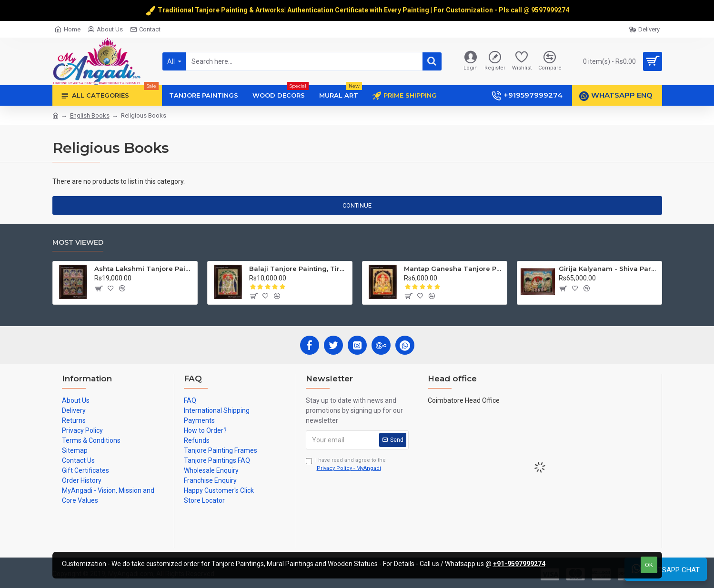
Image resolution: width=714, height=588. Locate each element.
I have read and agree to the (346, 465)
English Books (90, 115)
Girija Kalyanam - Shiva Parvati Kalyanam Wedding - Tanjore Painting (608, 269)
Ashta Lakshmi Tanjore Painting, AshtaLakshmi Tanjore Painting (144, 269)
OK (649, 565)
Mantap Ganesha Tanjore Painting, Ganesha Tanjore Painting (454, 269)
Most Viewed (78, 243)
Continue (357, 205)
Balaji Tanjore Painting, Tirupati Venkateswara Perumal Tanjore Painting (299, 269)
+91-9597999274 (519, 564)
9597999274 (551, 10)
